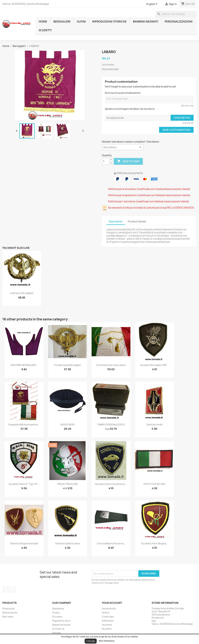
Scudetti (45, 30)
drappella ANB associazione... (24, 424)
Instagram (13, 589)
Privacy (56, 613)
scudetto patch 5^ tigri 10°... (24, 484)
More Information (107, 641)
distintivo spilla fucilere (68, 543)
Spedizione (58, 609)
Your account (112, 603)
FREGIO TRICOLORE (68, 484)
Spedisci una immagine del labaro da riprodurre (130, 109)
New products (10, 613)
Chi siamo (57, 617)
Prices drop (8, 609)
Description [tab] (116, 222)
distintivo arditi (155, 424)
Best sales (8, 617)
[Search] (176, 14)
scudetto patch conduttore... (111, 484)
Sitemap (57, 633)
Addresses (108, 621)
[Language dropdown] (152, 4)
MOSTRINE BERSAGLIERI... (24, 365)
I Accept (91, 641)
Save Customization (176, 130)
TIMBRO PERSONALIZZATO (111, 424)
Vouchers (107, 625)
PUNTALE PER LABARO (22, 293)
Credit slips (108, 617)
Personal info (109, 609)
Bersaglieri (62, 21)
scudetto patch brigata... (155, 543)
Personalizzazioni (179, 21)
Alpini (81, 21)
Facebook (6, 589)
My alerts (107, 629)
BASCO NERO (68, 424)
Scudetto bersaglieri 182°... (154, 365)
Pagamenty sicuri (61, 621)
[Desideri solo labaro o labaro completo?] (123, 147)
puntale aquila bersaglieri (68, 365)
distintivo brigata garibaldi (24, 543)
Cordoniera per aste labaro (111, 365)
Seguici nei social (61, 625)
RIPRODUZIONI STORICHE (109, 21)
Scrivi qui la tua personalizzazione (123, 93)
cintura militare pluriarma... (111, 543)
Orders (106, 613)
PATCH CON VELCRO (154, 484)
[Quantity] (106, 161)
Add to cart (128, 161)
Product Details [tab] (137, 222)
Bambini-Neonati (146, 21)
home (43, 21)
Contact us (58, 629)
